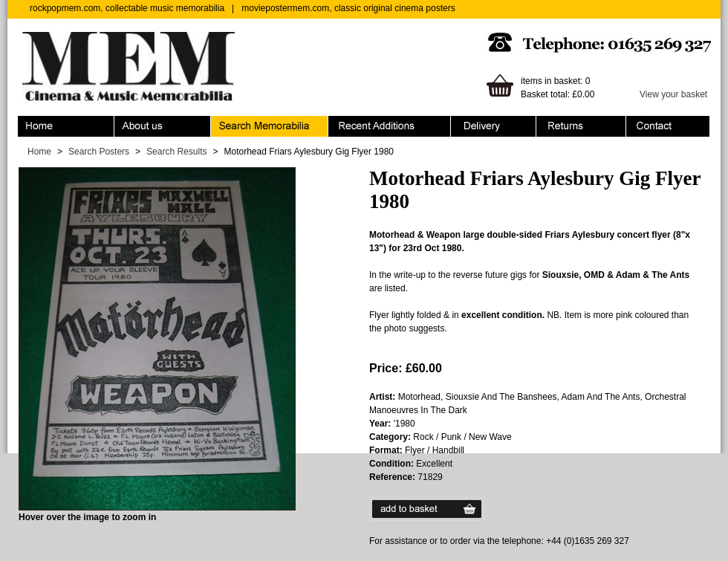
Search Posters (99, 152)
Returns (581, 126)
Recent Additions (390, 126)
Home (66, 126)
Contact (668, 126)
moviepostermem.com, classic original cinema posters (348, 8)
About (163, 126)
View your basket (673, 94)
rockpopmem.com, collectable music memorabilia (127, 8)
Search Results (176, 152)
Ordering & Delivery (494, 126)
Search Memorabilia (270, 126)
